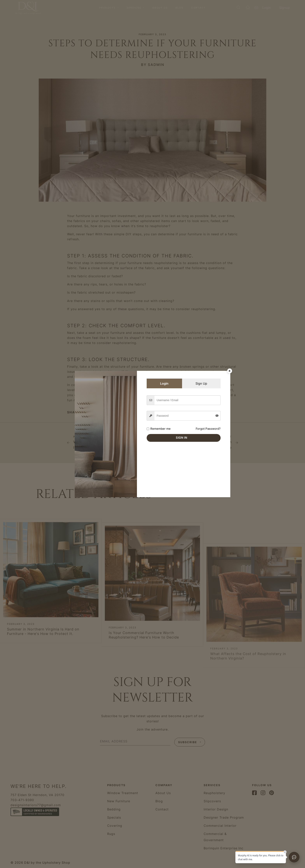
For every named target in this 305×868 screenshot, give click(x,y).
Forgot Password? (208, 429)
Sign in (182, 438)
